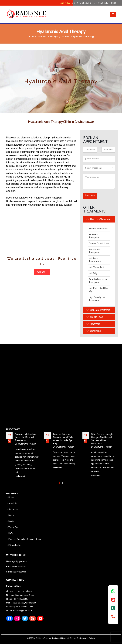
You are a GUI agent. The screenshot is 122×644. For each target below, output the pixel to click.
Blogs (11, 515)
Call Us (42, 272)
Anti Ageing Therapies (60, 37)
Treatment (42, 37)
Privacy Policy (15, 545)
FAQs (11, 533)
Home (31, 37)
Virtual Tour (14, 527)
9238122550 (18, 603)
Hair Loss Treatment (98, 219)
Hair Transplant (96, 267)
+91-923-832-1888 (104, 3)
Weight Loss (95, 317)
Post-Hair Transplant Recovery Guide (25, 539)
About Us (13, 503)
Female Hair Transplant (95, 251)
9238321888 (31, 603)
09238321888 (27, 607)
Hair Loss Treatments (95, 260)
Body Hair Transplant (94, 236)
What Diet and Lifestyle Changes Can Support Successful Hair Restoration (102, 439)
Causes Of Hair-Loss (99, 243)
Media (11, 521)
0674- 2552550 (81, 3)
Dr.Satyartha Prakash (27, 444)
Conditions (94, 331)
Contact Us (13, 509)
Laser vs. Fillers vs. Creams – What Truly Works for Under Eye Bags (63, 439)
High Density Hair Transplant (97, 299)
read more (20, 476)
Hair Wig (93, 273)
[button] (60, 483)
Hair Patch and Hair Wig (98, 290)
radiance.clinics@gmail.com (19, 610)
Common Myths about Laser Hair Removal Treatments (26, 437)
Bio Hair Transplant (98, 229)
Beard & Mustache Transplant (98, 281)
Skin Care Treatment (98, 310)
